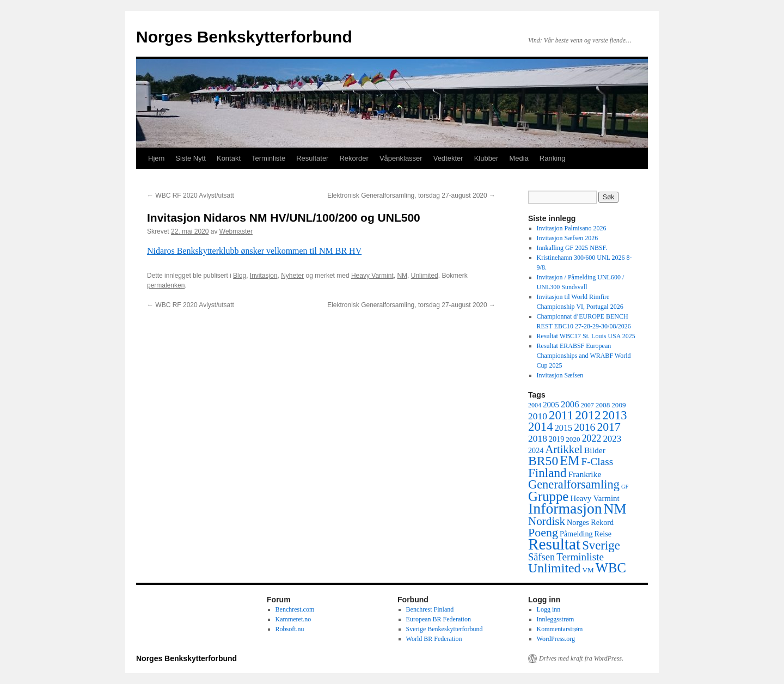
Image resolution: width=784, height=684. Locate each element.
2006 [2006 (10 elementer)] (570, 404)
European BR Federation (439, 619)
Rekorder (354, 158)
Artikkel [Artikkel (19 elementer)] (563, 449)
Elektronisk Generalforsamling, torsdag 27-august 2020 (411, 196)
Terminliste (268, 158)
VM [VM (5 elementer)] (588, 570)
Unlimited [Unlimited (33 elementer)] (555, 568)
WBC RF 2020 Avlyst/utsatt (191, 196)
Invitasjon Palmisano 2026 (572, 228)
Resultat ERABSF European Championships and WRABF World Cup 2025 (584, 356)
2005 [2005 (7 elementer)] (551, 405)
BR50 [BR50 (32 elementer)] (543, 461)
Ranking (553, 158)
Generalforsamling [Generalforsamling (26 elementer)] (574, 484)
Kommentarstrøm (560, 629)
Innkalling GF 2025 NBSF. (572, 248)
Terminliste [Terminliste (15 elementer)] (580, 557)
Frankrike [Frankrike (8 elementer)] (585, 474)
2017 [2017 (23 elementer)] (608, 427)
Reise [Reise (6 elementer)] (603, 534)
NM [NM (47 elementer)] (615, 509)
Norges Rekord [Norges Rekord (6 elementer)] (590, 522)
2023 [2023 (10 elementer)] (612, 439)
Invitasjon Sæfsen (560, 375)
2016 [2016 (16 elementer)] (584, 427)
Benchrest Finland (430, 609)
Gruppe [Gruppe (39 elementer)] (548, 496)
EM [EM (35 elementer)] (569, 460)
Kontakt (229, 158)
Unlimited (425, 276)
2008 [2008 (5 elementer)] (603, 405)
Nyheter (292, 276)
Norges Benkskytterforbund (244, 37)
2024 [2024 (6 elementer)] (536, 450)
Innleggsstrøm (556, 619)
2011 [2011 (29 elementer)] (561, 415)
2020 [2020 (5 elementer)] (573, 439)
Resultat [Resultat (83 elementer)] (554, 544)
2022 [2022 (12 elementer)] (592, 438)
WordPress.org (556, 639)
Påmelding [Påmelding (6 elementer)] (576, 534)
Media (519, 158)
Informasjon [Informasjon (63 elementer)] (565, 508)
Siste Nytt (191, 158)
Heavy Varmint (372, 276)
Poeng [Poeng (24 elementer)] (543, 532)
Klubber (486, 158)
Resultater (312, 158)
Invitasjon (264, 276)
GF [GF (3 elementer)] (625, 487)
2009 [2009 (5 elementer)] (618, 405)
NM (402, 276)
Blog (240, 276)
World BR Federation (434, 639)
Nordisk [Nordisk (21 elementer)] (547, 521)
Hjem (156, 158)
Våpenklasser (401, 158)
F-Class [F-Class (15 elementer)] (598, 462)
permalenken (166, 285)
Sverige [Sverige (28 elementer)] (601, 545)
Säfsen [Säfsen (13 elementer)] (541, 557)
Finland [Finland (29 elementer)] (547, 473)
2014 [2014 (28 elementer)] (541, 427)
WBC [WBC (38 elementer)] (611, 568)
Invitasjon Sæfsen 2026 (568, 238)
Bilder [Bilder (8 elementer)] (595, 450)
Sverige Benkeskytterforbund (445, 629)
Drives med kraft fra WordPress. (581, 658)
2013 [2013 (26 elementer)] (615, 415)
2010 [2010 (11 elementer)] (538, 416)
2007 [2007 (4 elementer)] (587, 405)
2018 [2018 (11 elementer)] (538, 438)
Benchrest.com (295, 609)
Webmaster (236, 231)
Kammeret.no (293, 619)
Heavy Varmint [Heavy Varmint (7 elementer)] (595, 498)
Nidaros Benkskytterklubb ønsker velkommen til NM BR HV (254, 251)
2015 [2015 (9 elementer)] (564, 428)
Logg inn (549, 609)
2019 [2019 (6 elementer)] (556, 439)
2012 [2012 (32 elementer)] (588, 415)
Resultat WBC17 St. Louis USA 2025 (586, 336)
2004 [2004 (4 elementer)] (535, 405)
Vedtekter (448, 158)
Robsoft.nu (290, 629)
